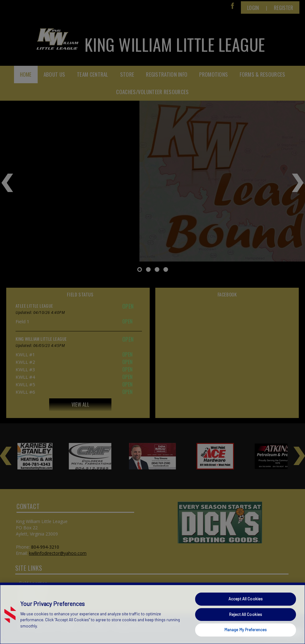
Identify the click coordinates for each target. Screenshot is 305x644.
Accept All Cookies (246, 599)
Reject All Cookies (246, 614)
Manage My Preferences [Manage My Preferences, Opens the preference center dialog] (246, 630)
